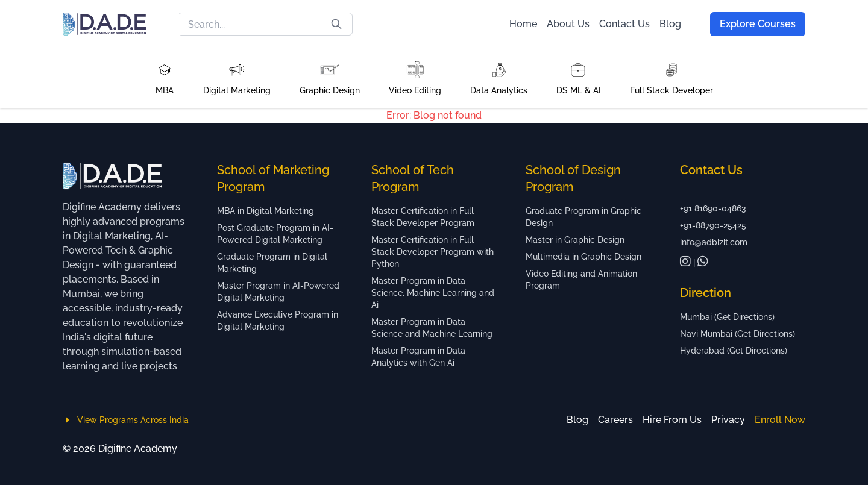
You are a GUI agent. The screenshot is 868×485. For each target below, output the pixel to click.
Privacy (728, 420)
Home (523, 24)
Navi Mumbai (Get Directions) (737, 334)
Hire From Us (672, 420)
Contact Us (624, 24)
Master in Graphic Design (575, 240)
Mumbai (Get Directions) (727, 317)
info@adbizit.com (714, 242)
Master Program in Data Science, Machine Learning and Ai (433, 293)
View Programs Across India (126, 420)
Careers (615, 420)
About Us (568, 24)
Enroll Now (780, 420)
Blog (670, 24)
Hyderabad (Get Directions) (734, 351)
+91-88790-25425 (713, 225)
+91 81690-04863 (713, 208)
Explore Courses (758, 24)
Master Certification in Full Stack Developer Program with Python (432, 252)
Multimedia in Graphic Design (583, 257)
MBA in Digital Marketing (266, 211)
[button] (165, 78)
